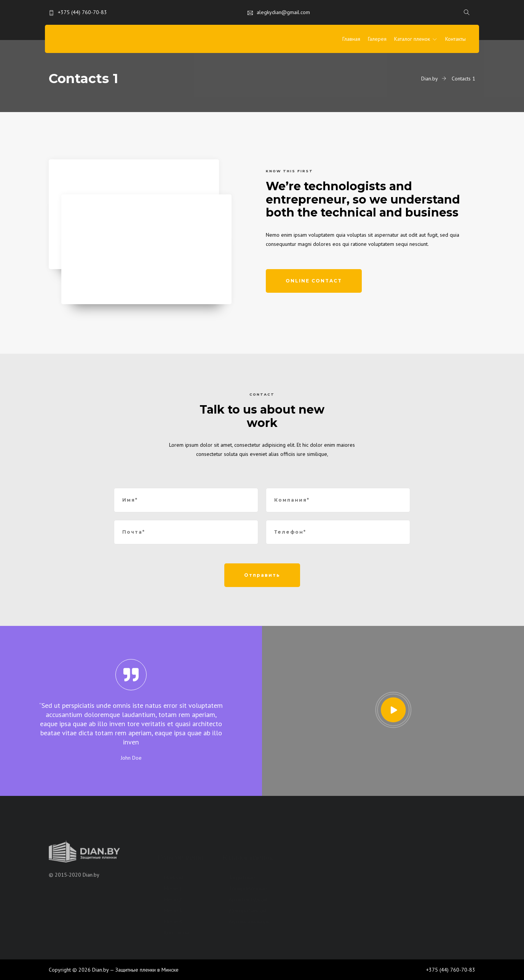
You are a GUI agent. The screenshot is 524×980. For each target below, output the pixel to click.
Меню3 (173, 910)
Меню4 (173, 921)
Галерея (377, 39)
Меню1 (173, 888)
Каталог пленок (412, 39)
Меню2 (173, 899)
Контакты (455, 39)
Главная (351, 39)
